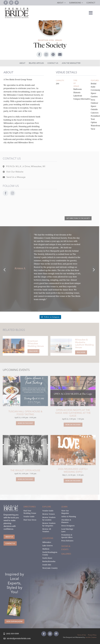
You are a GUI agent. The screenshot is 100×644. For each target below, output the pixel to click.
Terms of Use (82, 635)
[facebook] (6, 3)
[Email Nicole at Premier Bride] (17, 639)
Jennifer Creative (91, 637)
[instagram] (11, 3)
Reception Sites (46, 40)
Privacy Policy (92, 635)
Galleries (66, 554)
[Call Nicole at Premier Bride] (11, 634)
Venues (59, 40)
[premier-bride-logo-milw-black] (17, 9)
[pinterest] (17, 3)
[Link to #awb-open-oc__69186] (59, 55)
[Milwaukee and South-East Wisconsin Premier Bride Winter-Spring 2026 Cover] (16, 599)
